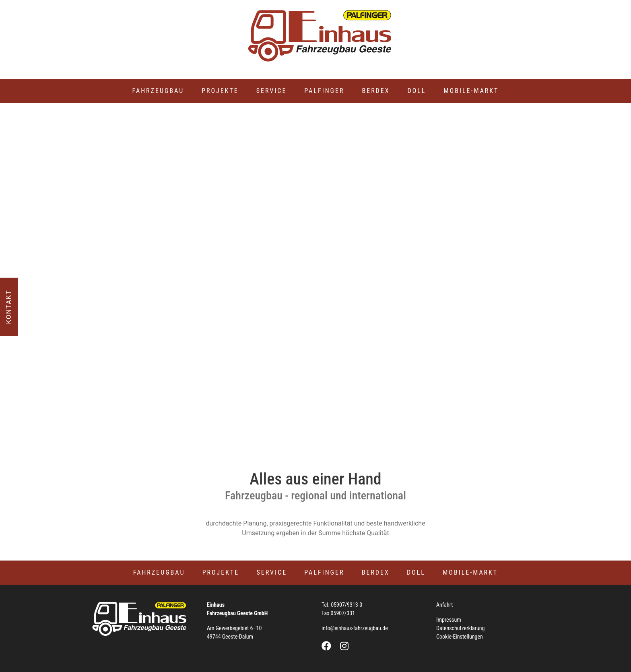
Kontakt (9, 307)
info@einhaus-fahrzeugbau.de (355, 628)
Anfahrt (445, 605)
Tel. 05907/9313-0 (342, 605)
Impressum (449, 620)
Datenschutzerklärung (461, 628)
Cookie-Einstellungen (460, 637)
